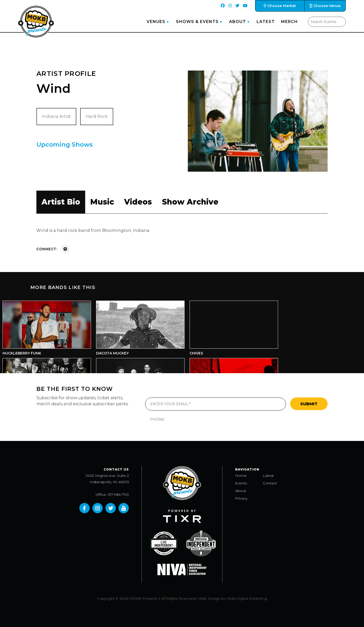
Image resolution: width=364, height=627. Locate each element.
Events (241, 483)
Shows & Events (197, 22)
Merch (289, 22)
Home (241, 476)
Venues (156, 22)
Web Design (209, 598)
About (237, 22)
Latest (266, 22)
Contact (270, 483)
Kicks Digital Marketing (247, 598)
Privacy (241, 498)
